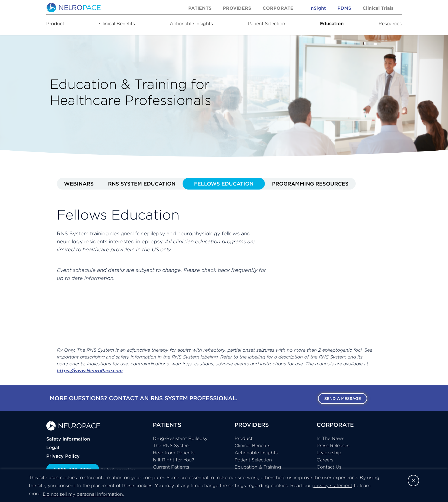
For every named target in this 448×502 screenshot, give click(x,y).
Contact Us (329, 467)
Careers (325, 460)
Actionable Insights (191, 23)
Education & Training (258, 467)
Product (55, 23)
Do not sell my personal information (83, 494)
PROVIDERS (252, 425)
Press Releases (333, 445)
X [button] (413, 481)
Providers (237, 8)
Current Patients (171, 467)
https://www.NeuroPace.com (90, 370)
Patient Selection (266, 23)
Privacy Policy (63, 456)
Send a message (343, 399)
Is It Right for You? (174, 460)
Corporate (278, 8)
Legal (53, 447)
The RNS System (172, 445)
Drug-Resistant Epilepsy (180, 438)
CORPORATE (335, 425)
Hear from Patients (174, 453)
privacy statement (332, 485)
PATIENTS (167, 425)
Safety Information (68, 439)
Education (332, 23)
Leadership (329, 453)
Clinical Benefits (117, 23)
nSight (318, 8)
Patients (200, 8)
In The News (330, 438)
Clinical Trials (378, 8)
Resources (390, 23)
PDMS (344, 8)
